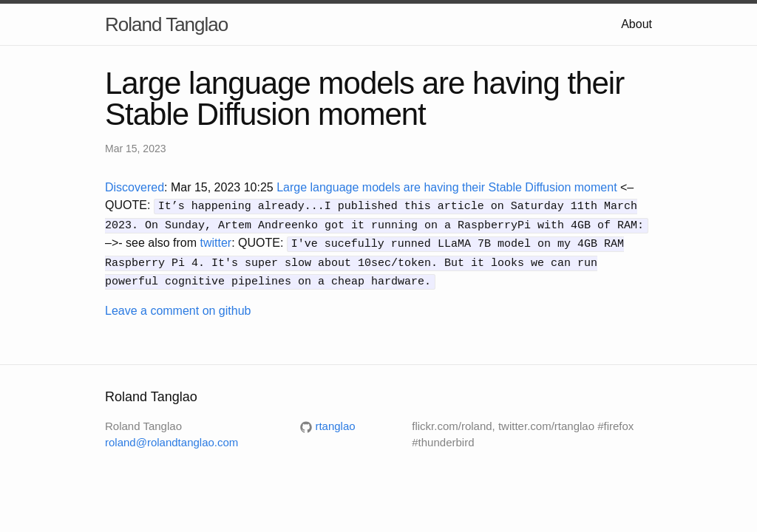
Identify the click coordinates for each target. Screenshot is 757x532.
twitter (216, 241)
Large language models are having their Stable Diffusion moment (447, 187)
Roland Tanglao (166, 24)
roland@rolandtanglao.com (172, 437)
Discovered (135, 187)
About (637, 24)
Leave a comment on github (178, 305)
